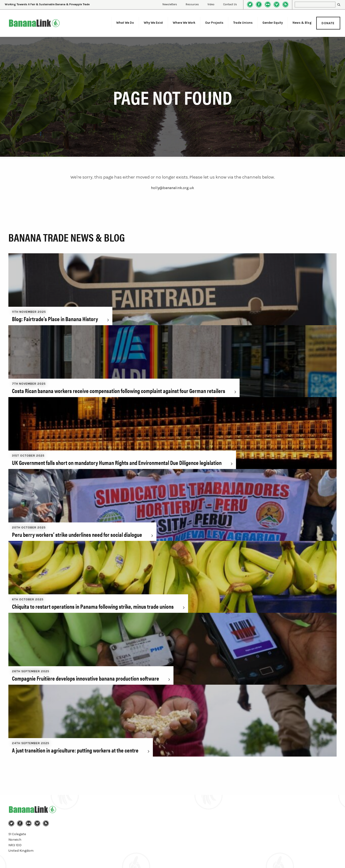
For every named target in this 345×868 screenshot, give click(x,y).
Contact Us (230, 4)
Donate (328, 23)
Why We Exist (153, 23)
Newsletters (170, 4)
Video (211, 4)
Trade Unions (243, 23)
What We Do (125, 23)
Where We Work (184, 23)
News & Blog (302, 23)
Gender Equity (273, 23)
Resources (192, 4)
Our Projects (214, 23)
